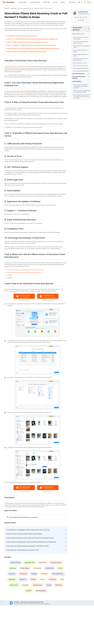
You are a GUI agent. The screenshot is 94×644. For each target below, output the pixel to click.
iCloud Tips (53, 579)
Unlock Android (15, 562)
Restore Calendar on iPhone (80, 63)
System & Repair (23, 2)
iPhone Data (14, 585)
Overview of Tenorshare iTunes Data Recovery (22, 36)
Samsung (13, 568)
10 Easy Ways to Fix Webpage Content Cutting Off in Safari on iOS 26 (81, 86)
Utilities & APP (46, 2)
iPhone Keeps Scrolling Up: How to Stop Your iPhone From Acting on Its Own (82, 96)
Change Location (56, 562)
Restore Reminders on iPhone (81, 66)
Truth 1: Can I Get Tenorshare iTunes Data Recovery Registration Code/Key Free (33, 39)
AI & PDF (55, 2)
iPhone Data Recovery (77, 29)
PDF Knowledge (41, 591)
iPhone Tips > (14, 8)
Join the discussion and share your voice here (24, 517)
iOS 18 (42, 579)
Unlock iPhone (25, 568)
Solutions (63, 2)
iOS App (34, 574)
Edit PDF (29, 591)
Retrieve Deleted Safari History (81, 68)
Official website (21, 93)
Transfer (33, 579)
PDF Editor (59, 585)
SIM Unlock (23, 574)
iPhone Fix (12, 574)
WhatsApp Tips (30, 562)
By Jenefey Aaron (83, 12)
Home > (8, 8)
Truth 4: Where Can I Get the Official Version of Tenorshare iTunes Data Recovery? (33, 48)
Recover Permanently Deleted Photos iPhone (81, 38)
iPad (62, 579)
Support (72, 2)
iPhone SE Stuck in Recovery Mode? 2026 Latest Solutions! (82, 91)
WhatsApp (12, 579)
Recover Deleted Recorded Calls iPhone (81, 72)
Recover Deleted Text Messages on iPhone (82, 47)
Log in (89, 2)
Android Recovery (58, 574)
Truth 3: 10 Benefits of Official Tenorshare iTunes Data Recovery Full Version (32, 45)
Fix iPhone (44, 574)
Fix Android (37, 568)
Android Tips (50, 568)
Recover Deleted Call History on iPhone (81, 55)
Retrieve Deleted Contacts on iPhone (80, 51)
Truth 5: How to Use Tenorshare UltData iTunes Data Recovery (27, 52)
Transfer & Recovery (35, 2)
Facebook (25, 585)
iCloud (49, 585)
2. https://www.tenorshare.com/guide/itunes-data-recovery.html (24, 272)
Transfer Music (38, 585)
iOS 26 (60, 568)
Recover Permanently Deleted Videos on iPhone (81, 42)
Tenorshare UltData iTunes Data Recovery (16, 66)
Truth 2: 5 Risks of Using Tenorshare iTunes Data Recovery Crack (28, 42)
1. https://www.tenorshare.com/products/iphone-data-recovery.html (25, 270)
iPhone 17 (23, 579)
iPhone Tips (43, 562)
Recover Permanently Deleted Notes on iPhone (81, 59)
